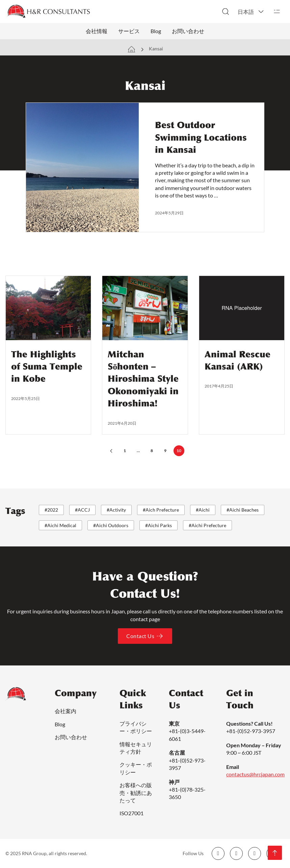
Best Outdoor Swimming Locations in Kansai (201, 137)
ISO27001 (131, 813)
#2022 (51, 510)
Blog (156, 31)
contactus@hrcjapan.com (255, 774)
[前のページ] (111, 451)
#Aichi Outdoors (111, 525)
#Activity (116, 510)
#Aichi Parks (159, 525)
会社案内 (65, 711)
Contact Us (145, 636)
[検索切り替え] (226, 11)
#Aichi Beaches (243, 510)
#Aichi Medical (60, 525)
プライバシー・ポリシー (136, 727)
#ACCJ (82, 510)
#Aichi (203, 510)
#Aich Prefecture (161, 510)
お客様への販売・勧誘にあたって (136, 793)
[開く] (277, 11)
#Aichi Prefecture (207, 525)
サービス (129, 31)
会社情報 (97, 31)
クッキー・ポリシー (136, 768)
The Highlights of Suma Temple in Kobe (47, 367)
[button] (251, 11)
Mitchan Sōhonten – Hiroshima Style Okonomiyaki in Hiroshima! (143, 379)
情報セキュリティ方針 (136, 748)
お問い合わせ (188, 31)
